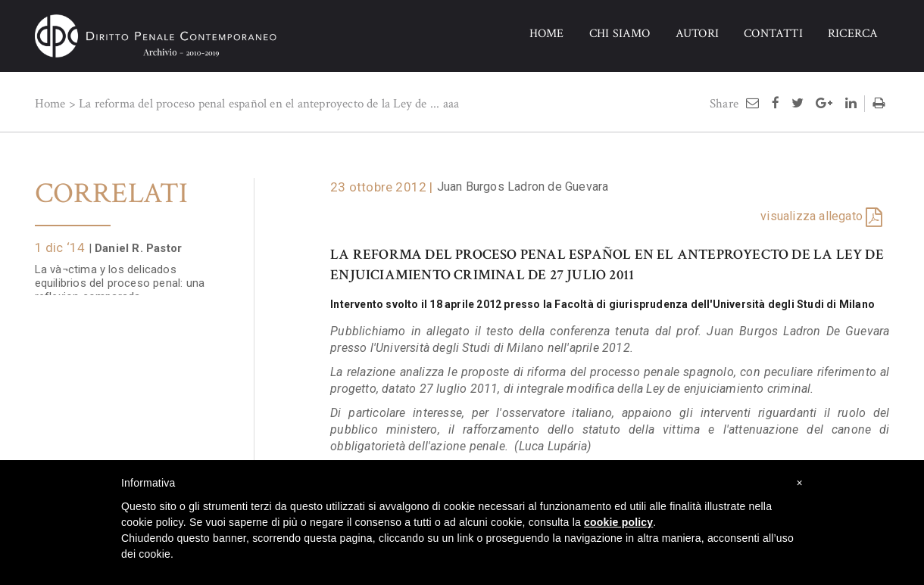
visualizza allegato (812, 216)
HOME (547, 34)
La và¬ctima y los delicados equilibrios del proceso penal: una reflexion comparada (120, 275)
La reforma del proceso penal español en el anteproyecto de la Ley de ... (259, 104)
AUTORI (697, 34)
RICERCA (853, 34)
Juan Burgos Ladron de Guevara (523, 187)
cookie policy (618, 522)
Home (50, 104)
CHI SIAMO (620, 34)
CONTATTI (773, 34)
